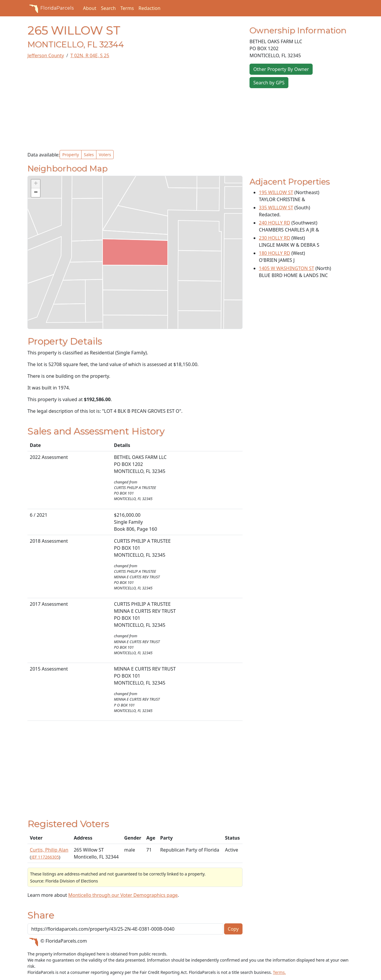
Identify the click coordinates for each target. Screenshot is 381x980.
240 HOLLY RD (275, 223)
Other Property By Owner (281, 69)
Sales (89, 155)
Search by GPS (269, 83)
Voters (105, 155)
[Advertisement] (135, 105)
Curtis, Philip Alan (49, 850)
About (90, 8)
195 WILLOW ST (276, 192)
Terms (127, 8)
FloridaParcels (51, 8)
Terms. (279, 972)
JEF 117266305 (45, 857)
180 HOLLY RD (275, 253)
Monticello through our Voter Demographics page (123, 895)
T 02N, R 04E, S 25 (90, 55)
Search (108, 8)
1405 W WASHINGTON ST (286, 268)
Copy (233, 929)
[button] (36, 184)
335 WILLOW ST (276, 208)
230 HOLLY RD (275, 238)
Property (71, 155)
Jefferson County (46, 55)
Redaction (149, 8)
